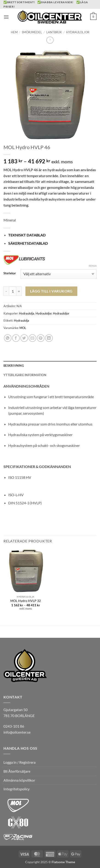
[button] (6, 17)
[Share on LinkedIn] (49, 338)
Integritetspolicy (17, 789)
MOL (23, 328)
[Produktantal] (13, 291)
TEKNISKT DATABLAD (27, 235)
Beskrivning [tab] (14, 366)
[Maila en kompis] (32, 338)
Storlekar (10, 273)
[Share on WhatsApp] (8, 338)
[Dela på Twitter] (24, 338)
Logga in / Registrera (19, 762)
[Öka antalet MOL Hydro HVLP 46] (19, 291)
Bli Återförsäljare (17, 771)
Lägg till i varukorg (51, 291)
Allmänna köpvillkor (19, 780)
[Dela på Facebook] (16, 338)
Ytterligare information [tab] (25, 375)
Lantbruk (54, 32)
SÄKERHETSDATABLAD (28, 243)
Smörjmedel (32, 32)
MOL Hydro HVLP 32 (26, 601)
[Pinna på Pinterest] (41, 338)
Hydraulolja (27, 313)
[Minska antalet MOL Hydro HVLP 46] (6, 291)
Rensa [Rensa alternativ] (93, 266)
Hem (14, 32)
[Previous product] (50, 40)
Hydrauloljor (78, 32)
